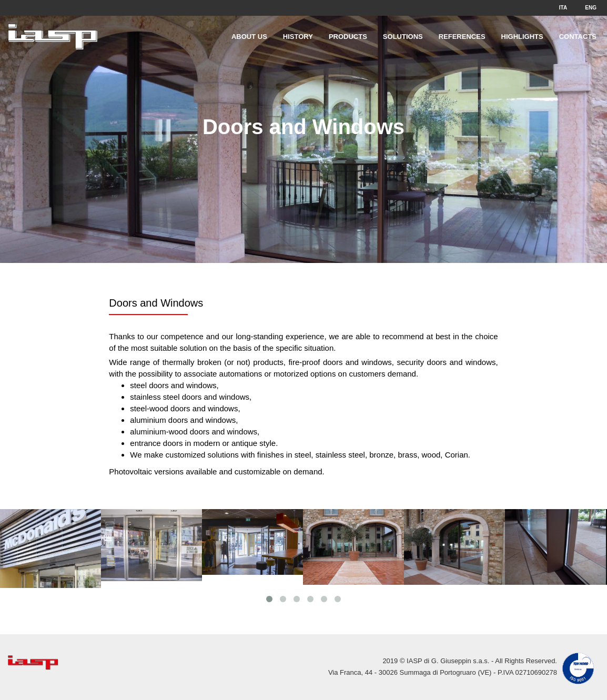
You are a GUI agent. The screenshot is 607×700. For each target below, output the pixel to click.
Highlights (522, 37)
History (298, 37)
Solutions (403, 37)
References (462, 37)
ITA (563, 8)
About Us (249, 37)
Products (348, 37)
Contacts (578, 37)
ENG (591, 8)
